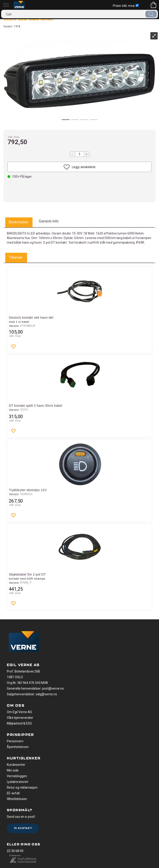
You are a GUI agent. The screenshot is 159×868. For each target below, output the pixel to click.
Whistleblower (17, 799)
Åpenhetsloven (18, 747)
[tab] (18, 222)
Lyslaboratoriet (18, 782)
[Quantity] (80, 154)
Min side (13, 770)
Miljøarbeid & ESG (19, 723)
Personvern (15, 741)
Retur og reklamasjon (22, 787)
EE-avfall (13, 793)
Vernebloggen (17, 776)
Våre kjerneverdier (20, 718)
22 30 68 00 (15, 851)
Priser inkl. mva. (126, 6)
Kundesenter (16, 765)
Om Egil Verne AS (19, 712)
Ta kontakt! (23, 828)
